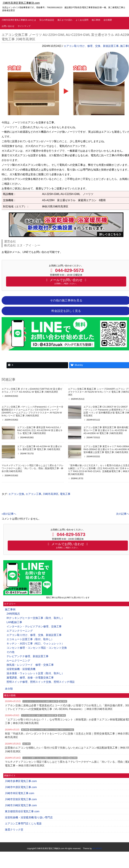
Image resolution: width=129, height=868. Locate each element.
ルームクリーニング (18, 661)
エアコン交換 (16, 494)
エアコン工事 (33, 494)
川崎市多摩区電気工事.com (21, 781)
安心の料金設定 (47, 20)
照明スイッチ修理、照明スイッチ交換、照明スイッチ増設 (41, 682)
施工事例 (96, 20)
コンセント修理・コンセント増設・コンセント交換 (37, 648)
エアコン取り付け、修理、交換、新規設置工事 (91, 46)
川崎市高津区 (51, 494)
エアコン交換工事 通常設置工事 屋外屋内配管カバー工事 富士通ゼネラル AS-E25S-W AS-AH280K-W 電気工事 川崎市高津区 (106, 430)
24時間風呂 (13, 614)
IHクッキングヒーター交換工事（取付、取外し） (35, 618)
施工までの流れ (65, 20)
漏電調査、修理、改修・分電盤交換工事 (30, 678)
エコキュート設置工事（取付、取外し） (30, 639)
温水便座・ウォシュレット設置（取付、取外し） (35, 673)
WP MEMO (97, 849)
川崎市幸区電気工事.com (20, 793)
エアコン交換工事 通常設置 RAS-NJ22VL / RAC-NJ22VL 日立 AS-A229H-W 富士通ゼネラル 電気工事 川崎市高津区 (40, 430)
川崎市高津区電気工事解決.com (21, 3)
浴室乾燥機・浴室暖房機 (21, 669)
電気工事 (65, 494)
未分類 (9, 689)
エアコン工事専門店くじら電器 (23, 824)
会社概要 (108, 20)
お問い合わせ (8, 26)
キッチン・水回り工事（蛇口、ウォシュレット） (35, 644)
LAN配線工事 (14, 622)
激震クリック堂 (14, 830)
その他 (10, 652)
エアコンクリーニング (20, 631)
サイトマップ (24, 26)
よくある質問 (82, 20)
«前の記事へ (9, 514)
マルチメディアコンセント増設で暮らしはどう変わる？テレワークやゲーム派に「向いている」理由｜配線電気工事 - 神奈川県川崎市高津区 (33, 468)
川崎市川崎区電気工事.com (21, 805)
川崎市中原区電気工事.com (21, 787)
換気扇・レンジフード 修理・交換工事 (30, 665)
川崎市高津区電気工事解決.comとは (19, 20)
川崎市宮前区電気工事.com (21, 799)
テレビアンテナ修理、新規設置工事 (28, 656)
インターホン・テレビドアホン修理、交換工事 (34, 626)
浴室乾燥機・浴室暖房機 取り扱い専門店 (29, 817)
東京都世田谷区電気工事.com (22, 811)
